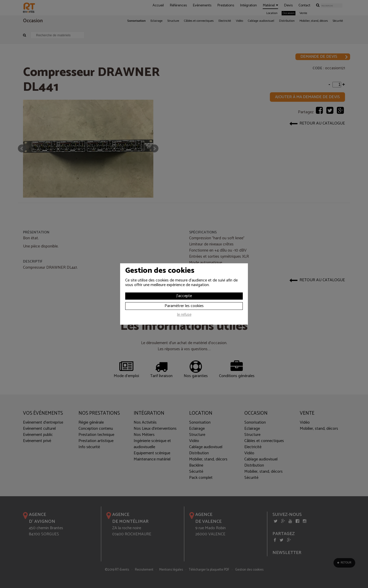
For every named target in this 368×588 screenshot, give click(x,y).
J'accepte (184, 296)
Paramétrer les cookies (184, 306)
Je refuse (184, 315)
